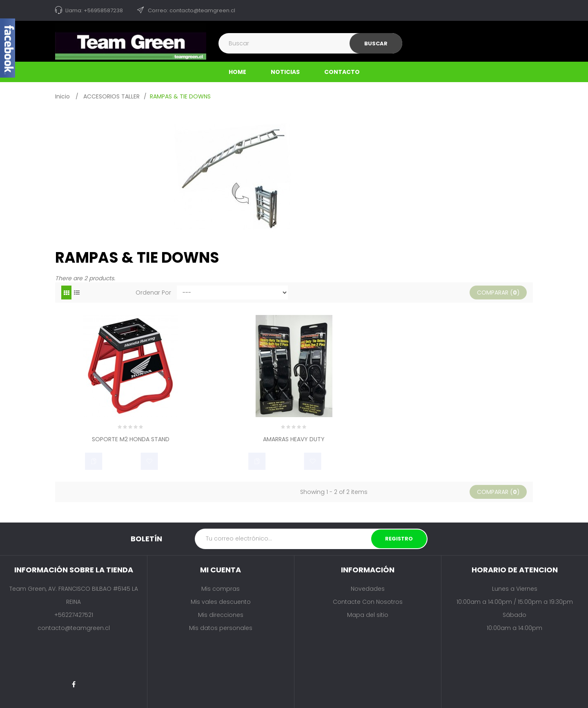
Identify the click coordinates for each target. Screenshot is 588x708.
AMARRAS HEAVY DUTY (294, 440)
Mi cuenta (220, 570)
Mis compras (220, 589)
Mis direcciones (221, 615)
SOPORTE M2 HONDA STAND (131, 440)
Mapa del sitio (368, 615)
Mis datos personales (221, 628)
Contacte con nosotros (368, 602)
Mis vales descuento (221, 602)
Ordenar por (153, 293)
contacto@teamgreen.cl (74, 628)
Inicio (62, 96)
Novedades (368, 589)
